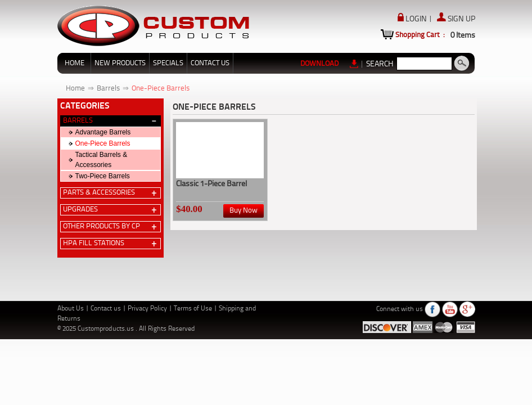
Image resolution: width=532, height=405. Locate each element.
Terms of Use (194, 309)
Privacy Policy (148, 309)
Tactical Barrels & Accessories (102, 160)
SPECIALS (168, 63)
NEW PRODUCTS (120, 63)
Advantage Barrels (103, 132)
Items (463, 35)
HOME (75, 63)
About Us (71, 309)
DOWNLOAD (330, 64)
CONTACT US (210, 63)
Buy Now (244, 211)
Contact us (107, 309)
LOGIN (413, 19)
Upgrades (80, 210)
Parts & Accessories (99, 193)
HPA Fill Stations (94, 243)
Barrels (108, 89)
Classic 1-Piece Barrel (211, 184)
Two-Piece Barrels (103, 176)
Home (75, 89)
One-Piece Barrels (161, 89)
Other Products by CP (102, 226)
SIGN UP (456, 19)
